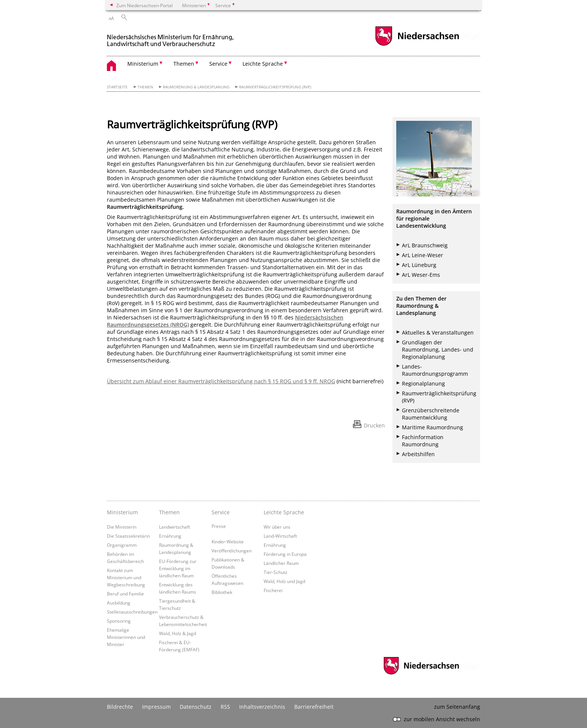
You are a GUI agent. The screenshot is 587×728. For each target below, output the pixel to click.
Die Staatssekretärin (128, 536)
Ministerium (122, 512)
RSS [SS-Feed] (225, 707)
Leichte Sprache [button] (263, 64)
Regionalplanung (423, 383)
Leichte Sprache (284, 512)
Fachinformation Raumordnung (423, 441)
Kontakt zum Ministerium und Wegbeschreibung (126, 577)
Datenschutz (196, 707)
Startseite (117, 87)
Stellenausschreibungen (132, 612)
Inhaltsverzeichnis (262, 707)
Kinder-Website (228, 541)
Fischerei (273, 590)
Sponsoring (119, 621)
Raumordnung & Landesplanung (196, 87)
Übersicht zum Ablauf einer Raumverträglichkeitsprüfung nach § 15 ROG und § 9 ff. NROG (221, 381)
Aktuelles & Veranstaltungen (438, 332)
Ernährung (170, 536)
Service (221, 512)
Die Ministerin (122, 527)
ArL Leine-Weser (422, 255)
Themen (145, 87)
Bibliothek (222, 592)
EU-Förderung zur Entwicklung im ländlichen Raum (178, 568)
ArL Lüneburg (419, 265)
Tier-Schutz (276, 572)
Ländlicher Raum (281, 563)
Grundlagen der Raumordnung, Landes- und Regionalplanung (438, 349)
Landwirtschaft (175, 527)
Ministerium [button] (143, 64)
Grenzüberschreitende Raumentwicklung (431, 414)
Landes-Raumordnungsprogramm (435, 370)
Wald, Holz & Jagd (178, 633)
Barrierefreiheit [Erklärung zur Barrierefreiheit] (314, 707)
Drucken (374, 425)
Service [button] (218, 64)
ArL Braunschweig (425, 245)
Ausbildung (119, 603)
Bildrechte (120, 707)
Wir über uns (277, 527)
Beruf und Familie (125, 594)
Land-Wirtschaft (280, 536)
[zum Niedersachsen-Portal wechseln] (417, 45)
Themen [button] (184, 64)
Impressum (156, 707)
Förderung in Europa (285, 554)
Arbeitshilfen (418, 454)
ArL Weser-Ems (421, 275)
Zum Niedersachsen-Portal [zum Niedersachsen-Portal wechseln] (144, 5)
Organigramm (122, 545)
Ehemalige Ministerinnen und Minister (126, 637)
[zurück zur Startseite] (171, 37)
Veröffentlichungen (232, 551)
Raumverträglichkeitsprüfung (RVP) (275, 87)
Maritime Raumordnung (433, 427)
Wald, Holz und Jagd (284, 581)
